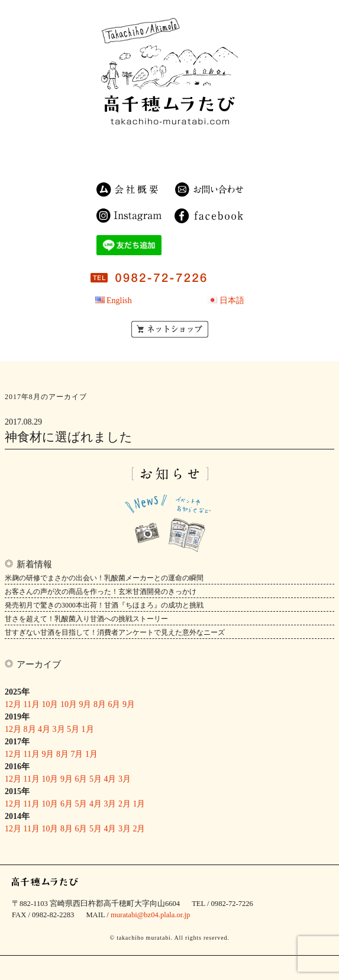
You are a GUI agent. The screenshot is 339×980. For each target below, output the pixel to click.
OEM (196, 157)
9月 (85, 704)
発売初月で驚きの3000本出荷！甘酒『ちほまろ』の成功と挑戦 (104, 605)
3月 (59, 729)
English (119, 301)
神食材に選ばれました (69, 437)
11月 (32, 704)
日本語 (232, 301)
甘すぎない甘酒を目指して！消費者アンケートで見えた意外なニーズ (115, 632)
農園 (208, 144)
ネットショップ (170, 329)
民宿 (124, 144)
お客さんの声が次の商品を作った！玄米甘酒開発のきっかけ (101, 592)
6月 (114, 704)
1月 (88, 729)
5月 (73, 729)
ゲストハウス (138, 157)
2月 (125, 804)
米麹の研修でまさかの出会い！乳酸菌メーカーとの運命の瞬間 (104, 578)
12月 (13, 704)
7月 (77, 754)
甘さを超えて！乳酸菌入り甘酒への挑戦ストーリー (86, 619)
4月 (44, 729)
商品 (165, 144)
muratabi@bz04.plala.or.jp (150, 915)
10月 (50, 704)
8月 (100, 704)
